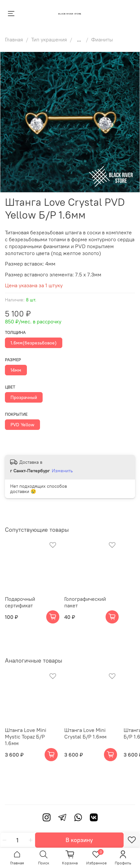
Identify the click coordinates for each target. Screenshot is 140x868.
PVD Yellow (22, 425)
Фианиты (102, 39)
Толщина (15, 332)
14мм (16, 370)
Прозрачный (24, 397)
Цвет (10, 387)
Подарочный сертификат (20, 602)
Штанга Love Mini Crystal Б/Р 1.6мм (85, 733)
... (79, 39)
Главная (14, 39)
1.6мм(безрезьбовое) (34, 343)
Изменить (62, 471)
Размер (13, 360)
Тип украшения (49, 39)
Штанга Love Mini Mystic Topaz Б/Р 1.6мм (26, 737)
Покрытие (16, 414)
